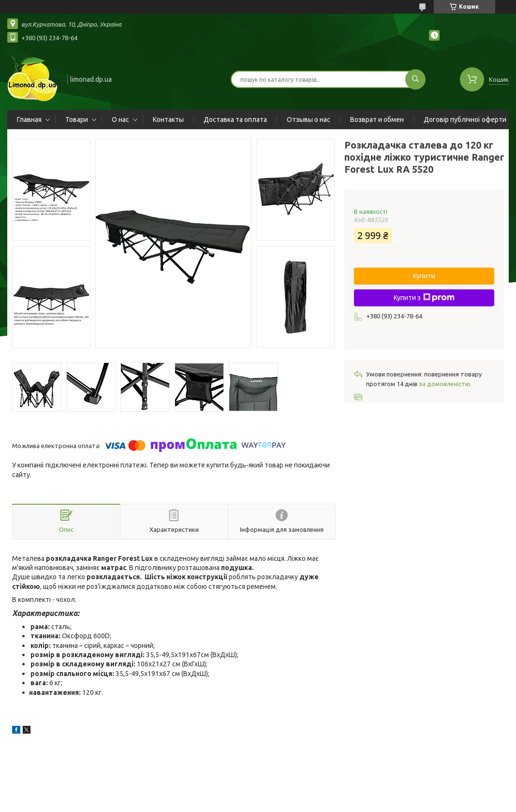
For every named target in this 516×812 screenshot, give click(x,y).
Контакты (168, 120)
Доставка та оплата (235, 120)
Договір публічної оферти (465, 120)
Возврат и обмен (377, 120)
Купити (424, 276)
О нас (120, 120)
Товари (77, 120)
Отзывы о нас (309, 120)
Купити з (424, 298)
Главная (29, 120)
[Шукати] (415, 79)
